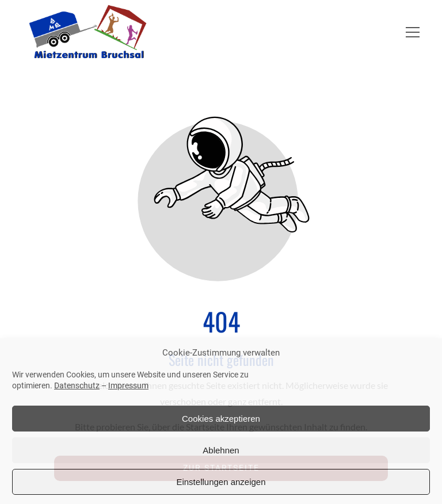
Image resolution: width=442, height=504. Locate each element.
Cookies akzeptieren (221, 419)
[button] (413, 32)
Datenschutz (77, 385)
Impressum (128, 385)
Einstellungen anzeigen (221, 482)
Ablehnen (221, 450)
